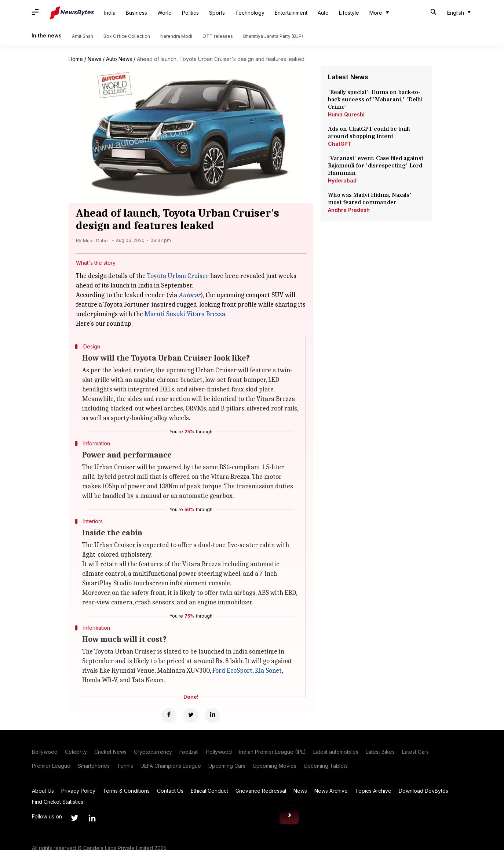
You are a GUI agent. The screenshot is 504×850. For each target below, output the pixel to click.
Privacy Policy (78, 791)
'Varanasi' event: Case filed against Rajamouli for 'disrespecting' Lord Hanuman (376, 166)
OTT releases (218, 36)
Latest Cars (415, 752)
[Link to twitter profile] (74, 818)
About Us (43, 791)
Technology (250, 13)
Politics (190, 13)
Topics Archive (373, 791)
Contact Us (170, 791)
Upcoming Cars (227, 766)
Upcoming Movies (275, 766)
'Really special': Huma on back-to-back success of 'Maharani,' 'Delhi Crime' (375, 100)
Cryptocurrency (153, 752)
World (165, 13)
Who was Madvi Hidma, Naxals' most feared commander (370, 199)
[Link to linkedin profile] (92, 818)
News (94, 59)
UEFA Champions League (171, 766)
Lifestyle (349, 13)
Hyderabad (342, 180)
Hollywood (219, 752)
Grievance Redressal (261, 791)
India (110, 13)
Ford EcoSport (232, 671)
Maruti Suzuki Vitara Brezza (185, 314)
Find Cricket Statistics (58, 802)
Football (189, 752)
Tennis (125, 766)
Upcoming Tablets (326, 766)
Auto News (119, 59)
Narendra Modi (176, 36)
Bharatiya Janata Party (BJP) (273, 36)
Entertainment (291, 13)
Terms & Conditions (126, 791)
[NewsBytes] (72, 13)
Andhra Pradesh (349, 210)
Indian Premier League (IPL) (273, 752)
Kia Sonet (268, 671)
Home (76, 59)
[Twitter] (191, 715)
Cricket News (110, 752)
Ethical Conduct (209, 791)
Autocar (189, 295)
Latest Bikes (380, 752)
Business (136, 13)
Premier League (51, 766)
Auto (323, 13)
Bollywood (45, 752)
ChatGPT (340, 144)
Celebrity (76, 752)
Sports (217, 13)
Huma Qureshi (346, 114)
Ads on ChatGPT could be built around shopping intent (369, 133)
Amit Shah (83, 36)
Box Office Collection (127, 36)
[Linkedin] (213, 715)
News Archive (331, 791)
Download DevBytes (423, 791)
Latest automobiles (336, 752)
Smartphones (94, 766)
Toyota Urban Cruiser (178, 276)
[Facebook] (169, 715)
